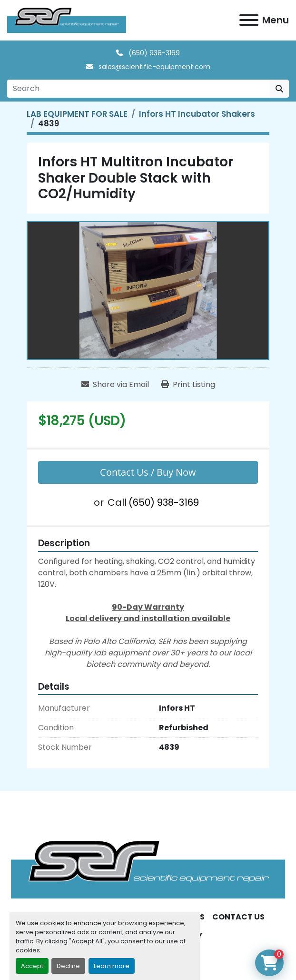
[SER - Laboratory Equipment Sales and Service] (148, 869)
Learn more (112, 966)
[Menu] (249, 20)
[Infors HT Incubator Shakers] (197, 114)
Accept (32, 966)
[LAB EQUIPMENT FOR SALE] (77, 114)
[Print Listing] (188, 385)
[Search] (138, 89)
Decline (68, 966)
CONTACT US (238, 917)
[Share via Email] (115, 385)
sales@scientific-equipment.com (153, 67)
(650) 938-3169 (153, 53)
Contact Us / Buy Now (148, 472)
